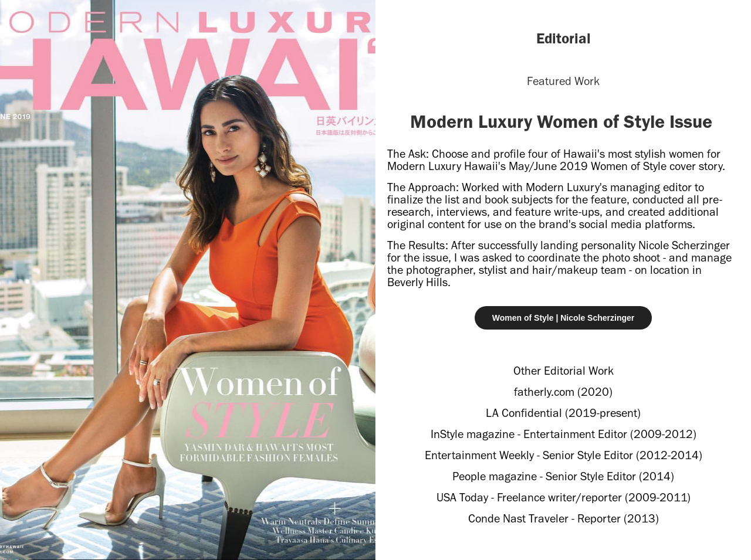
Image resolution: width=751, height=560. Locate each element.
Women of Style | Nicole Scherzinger (564, 318)
